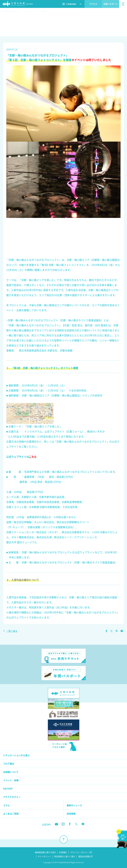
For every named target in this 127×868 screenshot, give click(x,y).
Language (71, 4)
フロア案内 (9, 764)
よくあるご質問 (11, 814)
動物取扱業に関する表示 (45, 852)
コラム (6, 805)
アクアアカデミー (12, 797)
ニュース (28, 11)
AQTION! (8, 789)
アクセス (93, 4)
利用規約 (63, 852)
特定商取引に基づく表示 (65, 857)
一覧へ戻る (12, 631)
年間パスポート (111, 4)
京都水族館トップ (12, 11)
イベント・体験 (11, 780)
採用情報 (71, 814)
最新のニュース (74, 805)
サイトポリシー (44, 857)
